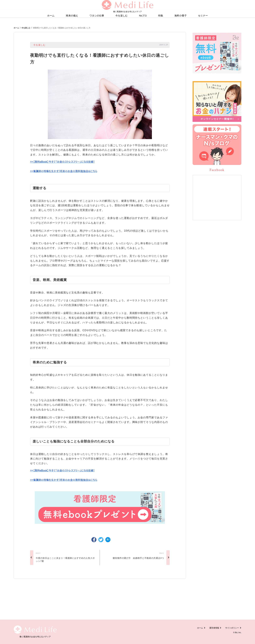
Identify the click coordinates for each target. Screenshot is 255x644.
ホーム (16, 28)
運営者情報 (215, 628)
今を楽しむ (26, 28)
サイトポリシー (233, 628)
